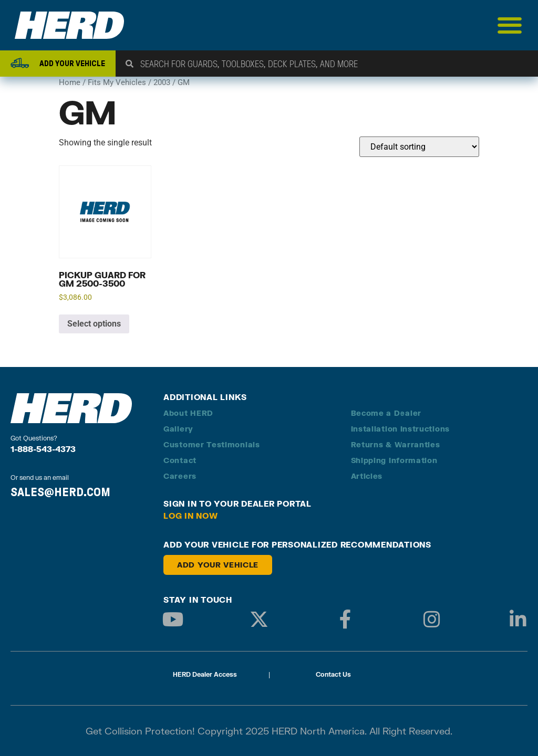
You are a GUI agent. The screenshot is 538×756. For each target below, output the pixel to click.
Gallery (178, 429)
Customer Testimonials (212, 444)
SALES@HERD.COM (60, 492)
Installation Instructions (401, 429)
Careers (180, 476)
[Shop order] (419, 147)
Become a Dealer (386, 413)
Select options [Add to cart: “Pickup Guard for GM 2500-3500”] (94, 324)
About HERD (188, 413)
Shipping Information (394, 460)
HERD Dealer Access (205, 674)
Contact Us (333, 674)
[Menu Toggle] (510, 25)
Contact (180, 460)
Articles (367, 476)
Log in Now (191, 516)
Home (70, 82)
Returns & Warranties (396, 444)
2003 (162, 82)
